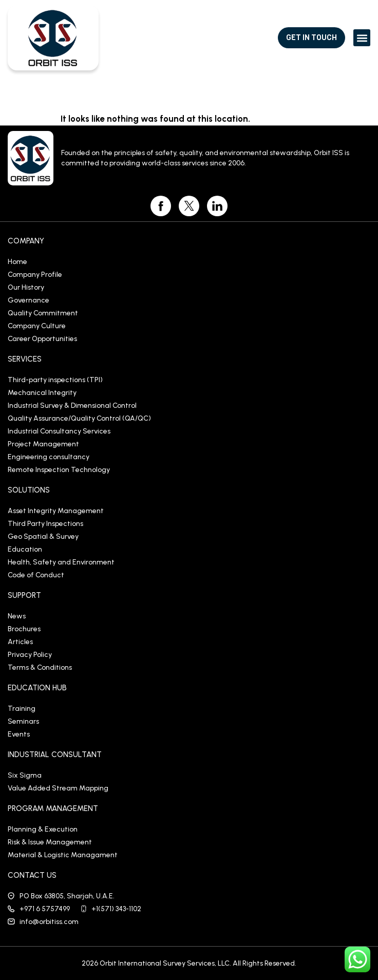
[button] (362, 38)
